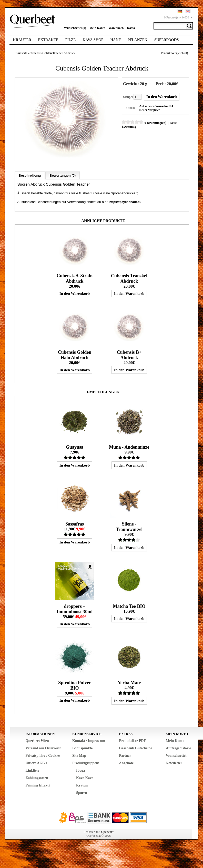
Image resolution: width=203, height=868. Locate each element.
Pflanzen (138, 40)
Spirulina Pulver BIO (75, 685)
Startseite (21, 53)
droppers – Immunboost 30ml (75, 609)
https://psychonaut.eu (125, 202)
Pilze (71, 40)
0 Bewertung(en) (155, 123)
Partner (125, 755)
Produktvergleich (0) (174, 53)
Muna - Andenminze (129, 447)
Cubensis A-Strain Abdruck (75, 278)
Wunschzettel (176, 755)
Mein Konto (97, 28)
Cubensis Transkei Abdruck (129, 278)
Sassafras (75, 524)
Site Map (79, 755)
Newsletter (174, 763)
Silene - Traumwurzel (129, 526)
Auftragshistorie (178, 748)
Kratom (82, 785)
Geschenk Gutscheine (136, 748)
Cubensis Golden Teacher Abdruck (52, 53)
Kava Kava (85, 778)
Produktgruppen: (86, 763)
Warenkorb (116, 28)
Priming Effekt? (38, 785)
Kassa (131, 28)
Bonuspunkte (82, 748)
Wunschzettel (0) (75, 28)
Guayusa (75, 447)
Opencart (107, 832)
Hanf (115, 40)
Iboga (80, 770)
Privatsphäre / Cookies (43, 755)
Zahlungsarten (37, 778)
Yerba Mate (129, 682)
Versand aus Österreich (44, 748)
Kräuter (22, 40)
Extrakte (48, 40)
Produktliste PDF (133, 740)
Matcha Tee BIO (129, 606)
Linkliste (32, 770)
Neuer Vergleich (149, 110)
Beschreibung (30, 175)
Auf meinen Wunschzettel (156, 106)
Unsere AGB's (36, 763)
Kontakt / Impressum (89, 740)
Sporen (82, 793)
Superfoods (167, 40)
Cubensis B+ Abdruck (129, 355)
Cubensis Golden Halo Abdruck (75, 355)
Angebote (126, 763)
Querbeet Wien (37, 740)
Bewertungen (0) (63, 175)
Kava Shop (93, 40)
